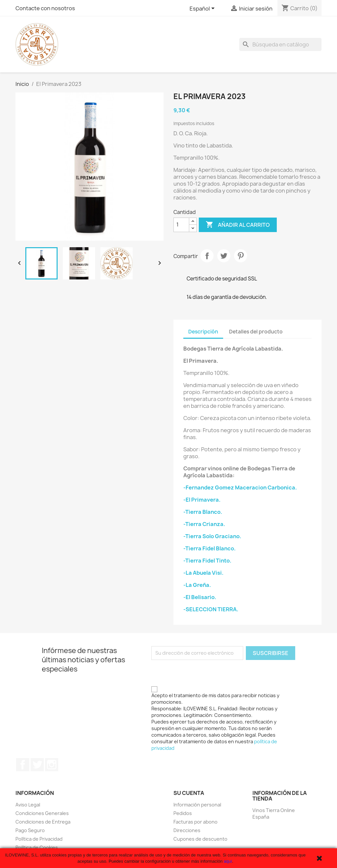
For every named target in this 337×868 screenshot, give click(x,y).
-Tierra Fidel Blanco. (209, 548)
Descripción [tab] (203, 332)
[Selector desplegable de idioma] (203, 9)
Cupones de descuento (200, 839)
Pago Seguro (30, 830)
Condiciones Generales (42, 813)
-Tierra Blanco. (203, 512)
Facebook (23, 765)
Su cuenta (189, 793)
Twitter (37, 765)
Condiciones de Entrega (43, 822)
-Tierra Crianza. (204, 524)
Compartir (207, 256)
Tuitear (224, 256)
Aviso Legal (28, 805)
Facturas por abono (195, 822)
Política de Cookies (37, 847)
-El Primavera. (202, 500)
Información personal (197, 805)
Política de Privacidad (39, 839)
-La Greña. (197, 585)
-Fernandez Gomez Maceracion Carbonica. (240, 487)
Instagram (52, 765)
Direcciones (187, 830)
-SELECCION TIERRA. (211, 609)
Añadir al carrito (238, 225)
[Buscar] (280, 44)
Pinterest (241, 256)
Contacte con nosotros (45, 8)
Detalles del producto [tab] (256, 332)
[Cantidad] (181, 225)
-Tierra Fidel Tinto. (207, 561)
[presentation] (201, 673)
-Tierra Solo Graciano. (212, 536)
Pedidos (183, 813)
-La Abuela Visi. (203, 573)
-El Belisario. (200, 597)
